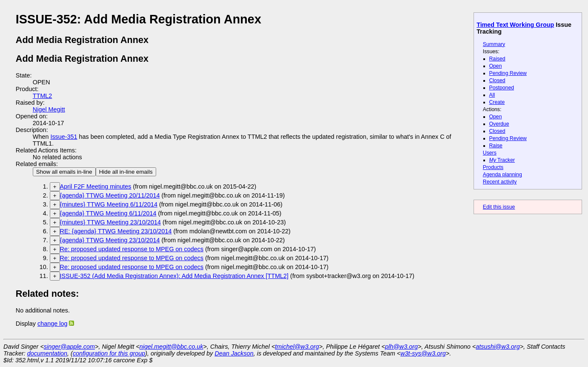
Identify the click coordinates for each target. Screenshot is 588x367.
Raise (496, 146)
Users (490, 153)
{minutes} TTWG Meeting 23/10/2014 (110, 222)
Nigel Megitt (49, 109)
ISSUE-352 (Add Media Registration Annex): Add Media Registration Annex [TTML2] (174, 276)
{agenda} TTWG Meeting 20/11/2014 (110, 195)
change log (52, 324)
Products (493, 167)
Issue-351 (64, 137)
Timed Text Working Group (515, 25)
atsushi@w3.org (498, 347)
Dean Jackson (234, 353)
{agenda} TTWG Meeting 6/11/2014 (108, 213)
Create (497, 102)
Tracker (502, 160)
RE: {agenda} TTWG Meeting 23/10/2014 (116, 231)
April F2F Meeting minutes (96, 186)
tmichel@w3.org (297, 347)
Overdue (499, 124)
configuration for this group (109, 353)
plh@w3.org (401, 347)
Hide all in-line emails (126, 172)
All (492, 95)
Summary (494, 44)
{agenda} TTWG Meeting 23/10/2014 (110, 240)
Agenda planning (502, 175)
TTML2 (43, 96)
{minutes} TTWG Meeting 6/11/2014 (109, 204)
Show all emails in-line (64, 172)
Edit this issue (499, 207)
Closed (497, 80)
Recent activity (500, 182)
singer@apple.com (69, 347)
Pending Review (508, 73)
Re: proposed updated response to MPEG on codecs (132, 249)
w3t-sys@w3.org (423, 353)
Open (496, 66)
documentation (47, 353)
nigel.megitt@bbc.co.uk (171, 347)
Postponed (502, 88)
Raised (497, 59)
